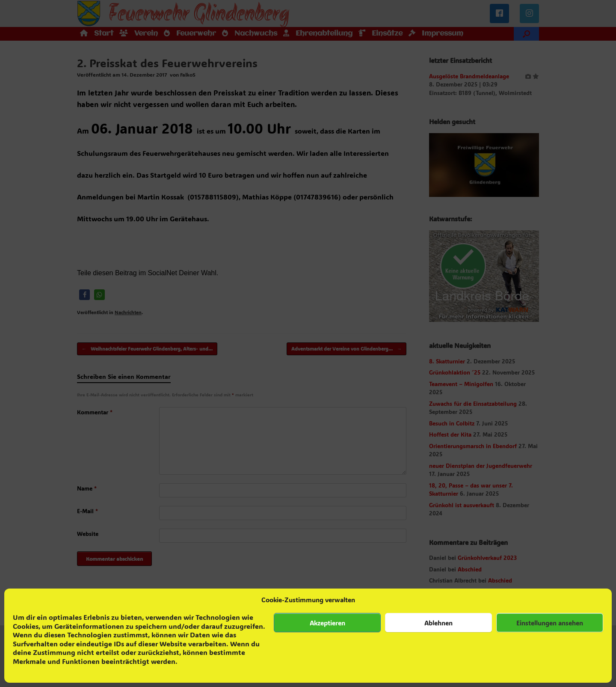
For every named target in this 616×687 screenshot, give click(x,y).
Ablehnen (438, 623)
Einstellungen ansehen (550, 623)
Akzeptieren (327, 623)
